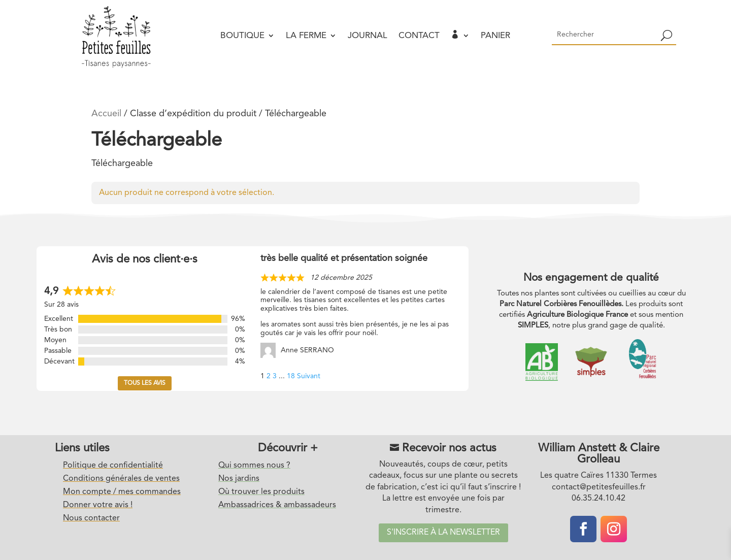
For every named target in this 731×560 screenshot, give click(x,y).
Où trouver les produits (261, 492)
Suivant (309, 376)
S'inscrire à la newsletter (443, 533)
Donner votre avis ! (98, 505)
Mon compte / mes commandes (122, 492)
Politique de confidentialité (113, 466)
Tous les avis (145, 383)
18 (291, 376)
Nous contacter (91, 518)
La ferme (306, 36)
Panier (495, 36)
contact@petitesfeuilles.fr (599, 487)
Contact (419, 36)
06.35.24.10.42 (599, 499)
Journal (368, 36)
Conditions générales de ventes (121, 479)
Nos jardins (239, 479)
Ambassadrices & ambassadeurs (277, 505)
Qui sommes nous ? (254, 466)
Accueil (106, 114)
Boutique (242, 36)
